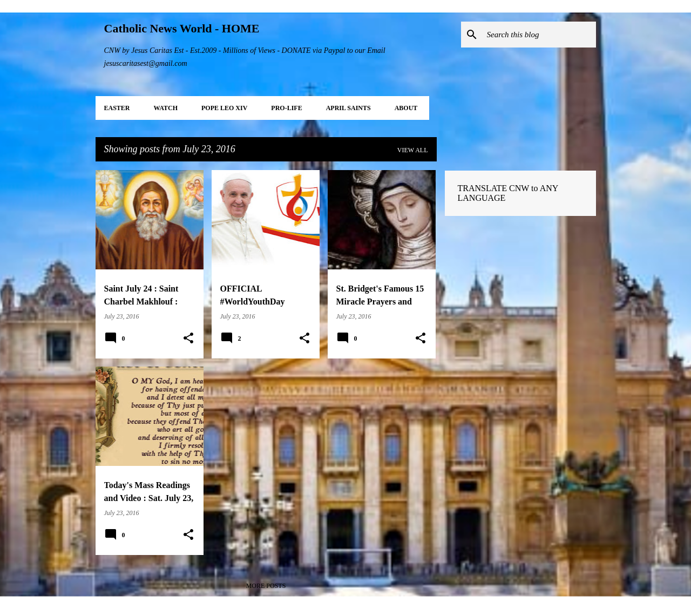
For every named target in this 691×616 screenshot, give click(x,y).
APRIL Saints (348, 108)
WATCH (166, 108)
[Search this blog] (539, 35)
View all (413, 150)
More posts (266, 586)
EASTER (117, 108)
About (406, 108)
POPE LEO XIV (224, 108)
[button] (188, 339)
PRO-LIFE (286, 108)
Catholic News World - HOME (182, 28)
